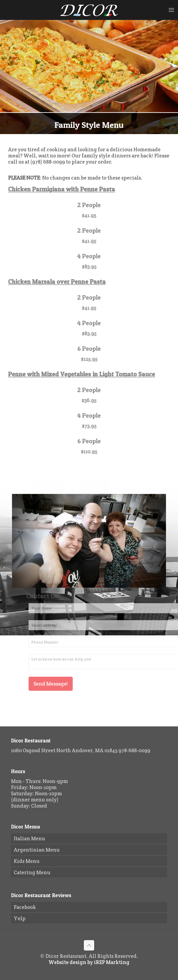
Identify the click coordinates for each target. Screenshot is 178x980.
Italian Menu (29, 838)
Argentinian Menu (37, 850)
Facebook (25, 907)
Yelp (20, 918)
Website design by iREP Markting (89, 962)
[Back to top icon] (89, 945)
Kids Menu (27, 861)
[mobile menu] (171, 10)
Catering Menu (32, 872)
